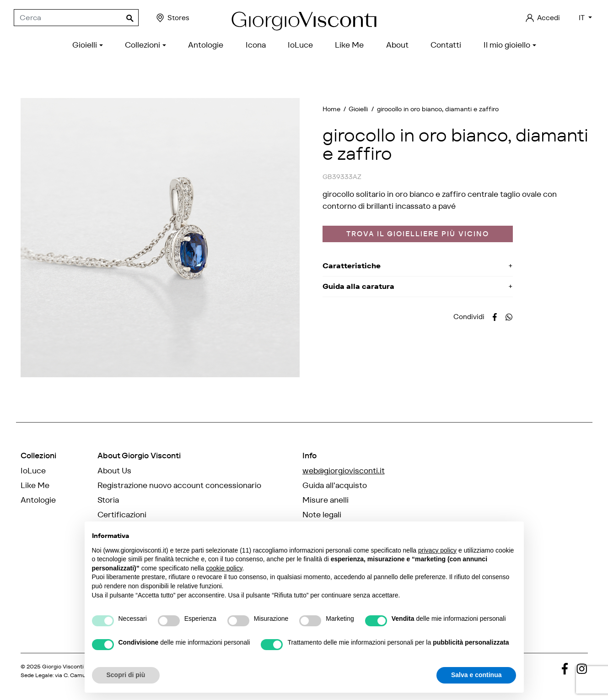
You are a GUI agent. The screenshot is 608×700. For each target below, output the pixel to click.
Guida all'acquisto (335, 485)
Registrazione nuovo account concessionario (179, 485)
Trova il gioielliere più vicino (418, 234)
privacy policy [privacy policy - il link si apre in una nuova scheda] (437, 550)
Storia (108, 500)
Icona (31, 515)
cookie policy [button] (224, 568)
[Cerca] (76, 18)
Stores (172, 18)
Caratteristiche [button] (352, 266)
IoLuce (33, 471)
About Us (114, 471)
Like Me (35, 485)
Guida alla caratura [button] (358, 286)
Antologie (38, 500)
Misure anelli (326, 500)
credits (30, 682)
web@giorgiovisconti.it (344, 471)
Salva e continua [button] (476, 675)
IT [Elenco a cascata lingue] (583, 18)
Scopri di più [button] (126, 675)
